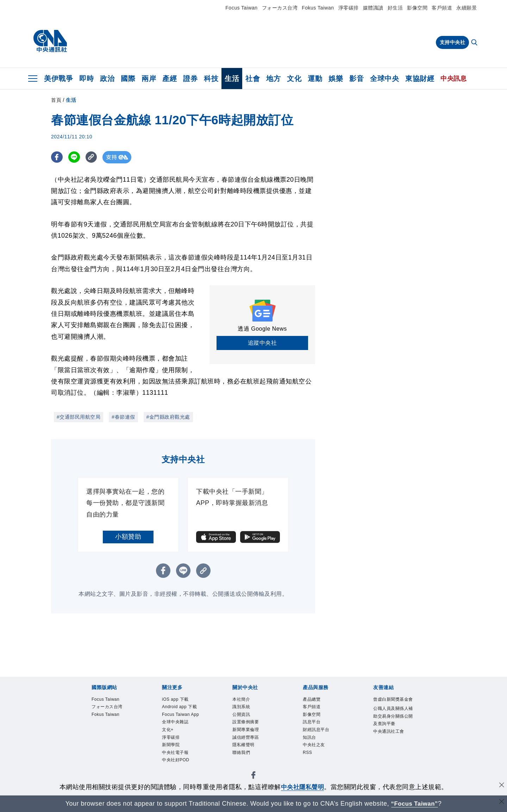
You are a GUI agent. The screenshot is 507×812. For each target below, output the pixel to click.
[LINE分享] (75, 157)
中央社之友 (314, 745)
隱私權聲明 (243, 745)
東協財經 (420, 79)
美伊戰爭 (58, 79)
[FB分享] (57, 157)
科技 (211, 79)
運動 (315, 79)
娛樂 (336, 79)
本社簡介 (241, 699)
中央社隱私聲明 (302, 787)
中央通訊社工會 (389, 731)
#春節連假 (123, 417)
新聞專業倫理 (246, 730)
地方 (273, 79)
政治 (107, 79)
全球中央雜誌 (175, 722)
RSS (307, 752)
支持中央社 (453, 42)
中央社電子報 (175, 752)
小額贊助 (128, 537)
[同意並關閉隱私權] (501, 786)
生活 (232, 79)
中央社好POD (176, 760)
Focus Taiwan (241, 8)
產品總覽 (312, 699)
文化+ (168, 730)
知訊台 (309, 737)
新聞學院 (171, 745)
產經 (170, 79)
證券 (190, 79)
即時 (86, 79)
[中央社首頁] (50, 41)
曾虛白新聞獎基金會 (393, 699)
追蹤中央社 (262, 343)
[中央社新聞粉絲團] (254, 776)
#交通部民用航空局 (79, 417)
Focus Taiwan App (180, 714)
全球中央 (384, 79)
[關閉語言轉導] (501, 803)
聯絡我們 (241, 752)
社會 (253, 79)
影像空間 (417, 8)
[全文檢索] (475, 43)
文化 (294, 79)
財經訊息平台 (316, 730)
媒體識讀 (373, 8)
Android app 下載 (179, 707)
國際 (128, 79)
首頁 (56, 100)
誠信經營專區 (246, 737)
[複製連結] (93, 157)
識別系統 (241, 707)
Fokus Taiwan (318, 8)
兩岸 (149, 79)
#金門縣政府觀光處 (168, 417)
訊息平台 (312, 722)
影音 (356, 79)
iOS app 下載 (175, 699)
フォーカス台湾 (280, 8)
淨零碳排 (349, 8)
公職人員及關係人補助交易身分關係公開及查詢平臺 (393, 716)
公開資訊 (241, 714)
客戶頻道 (442, 8)
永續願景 (467, 8)
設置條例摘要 (246, 722)
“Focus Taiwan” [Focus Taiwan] (415, 804)
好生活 (395, 8)
